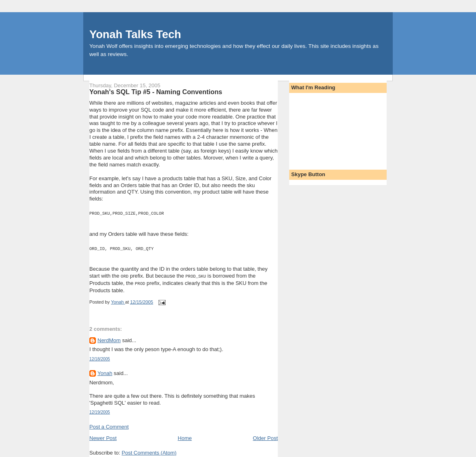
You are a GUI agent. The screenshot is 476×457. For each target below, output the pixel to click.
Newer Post (103, 436)
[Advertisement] (328, 129)
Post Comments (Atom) (149, 450)
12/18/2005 (100, 357)
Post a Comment (109, 424)
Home (185, 436)
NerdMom (109, 338)
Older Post (265, 436)
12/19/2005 (100, 410)
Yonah (105, 371)
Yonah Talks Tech (135, 34)
